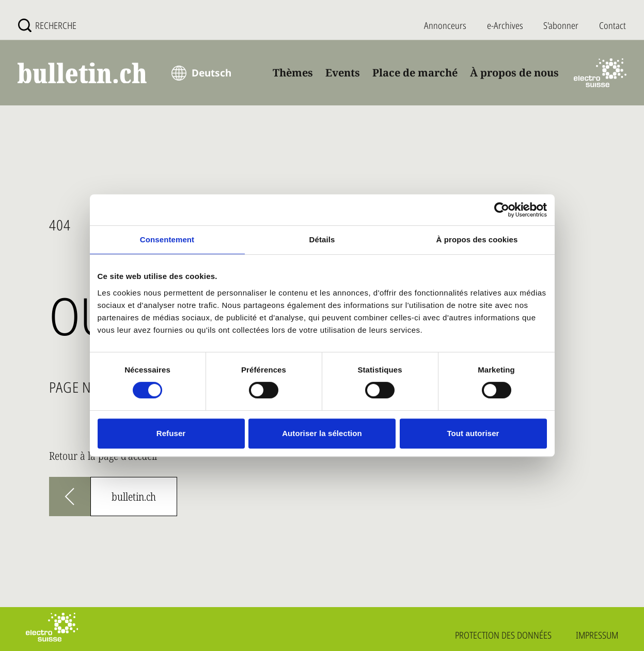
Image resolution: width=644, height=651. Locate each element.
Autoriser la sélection (322, 433)
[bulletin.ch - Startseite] (82, 73)
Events (343, 73)
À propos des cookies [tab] (477, 239)
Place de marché (415, 73)
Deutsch (211, 73)
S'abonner (561, 25)
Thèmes (293, 73)
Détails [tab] (322, 239)
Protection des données (503, 635)
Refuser (171, 433)
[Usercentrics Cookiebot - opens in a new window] (502, 210)
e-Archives (505, 25)
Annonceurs (445, 25)
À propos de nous (514, 73)
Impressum (597, 635)
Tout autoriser (473, 433)
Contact (612, 25)
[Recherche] (47, 25)
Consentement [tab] (167, 239)
